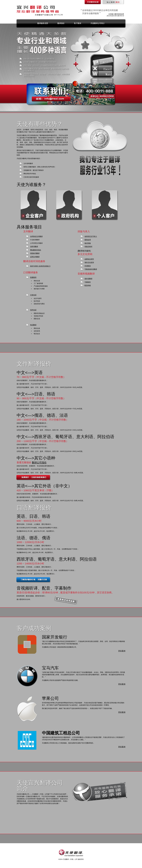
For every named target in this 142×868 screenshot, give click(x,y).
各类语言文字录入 (91, 237)
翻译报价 (61, 23)
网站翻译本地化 (36, 250)
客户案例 (78, 23)
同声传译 (33, 310)
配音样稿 (88, 286)
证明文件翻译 (35, 257)
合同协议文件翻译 (36, 237)
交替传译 (33, 295)
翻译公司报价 (39, 463)
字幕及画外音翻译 (91, 269)
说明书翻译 (34, 247)
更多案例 (122, 651)
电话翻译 (33, 325)
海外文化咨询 (89, 263)
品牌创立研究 (89, 259)
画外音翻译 (88, 279)
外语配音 (88, 266)
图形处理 (88, 240)
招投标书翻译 (35, 253)
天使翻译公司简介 (98, 23)
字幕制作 (88, 282)
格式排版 (88, 243)
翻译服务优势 (43, 23)
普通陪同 (33, 278)
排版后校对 (88, 247)
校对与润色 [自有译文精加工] (40, 266)
